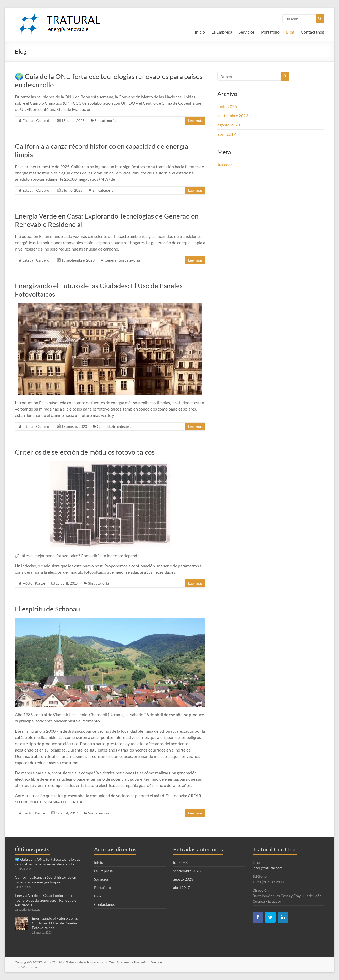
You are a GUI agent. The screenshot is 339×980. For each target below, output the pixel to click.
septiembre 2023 (233, 116)
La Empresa (222, 32)
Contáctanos (312, 32)
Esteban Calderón (37, 121)
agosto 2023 (229, 125)
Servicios (247, 32)
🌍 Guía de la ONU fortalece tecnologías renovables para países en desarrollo (48, 862)
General (111, 260)
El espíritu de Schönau (47, 609)
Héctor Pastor (34, 583)
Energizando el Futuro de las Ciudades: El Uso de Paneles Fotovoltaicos (55, 923)
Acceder (225, 165)
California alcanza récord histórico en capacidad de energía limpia (46, 880)
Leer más (195, 121)
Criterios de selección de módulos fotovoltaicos (85, 452)
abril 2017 (227, 134)
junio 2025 (227, 106)
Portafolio (270, 32)
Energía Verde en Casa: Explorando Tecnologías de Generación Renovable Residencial (46, 900)
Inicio (200, 32)
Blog (290, 32)
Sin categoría (105, 121)
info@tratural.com (268, 868)
